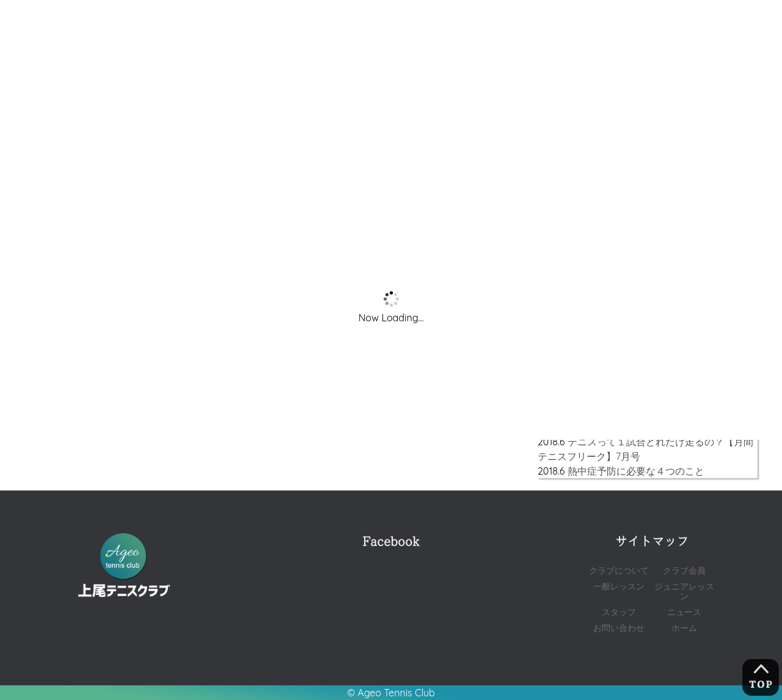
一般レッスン (619, 586)
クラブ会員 (684, 570)
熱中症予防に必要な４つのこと (636, 471)
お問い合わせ (619, 628)
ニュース (684, 612)
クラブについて (619, 570)
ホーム (684, 628)
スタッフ (619, 612)
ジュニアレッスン (684, 591)
